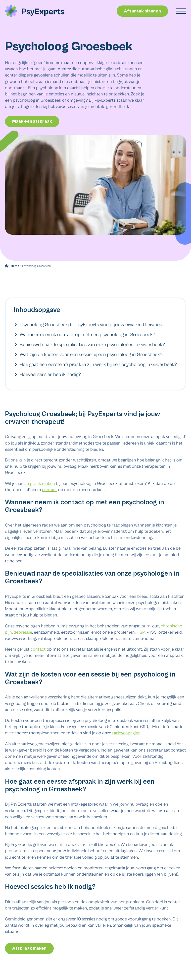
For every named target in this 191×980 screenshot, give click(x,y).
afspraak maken (40, 480)
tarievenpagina (126, 730)
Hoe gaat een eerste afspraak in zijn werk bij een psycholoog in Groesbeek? (95, 365)
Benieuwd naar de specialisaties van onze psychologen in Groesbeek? (89, 345)
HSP (141, 629)
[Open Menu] (181, 11)
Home (15, 266)
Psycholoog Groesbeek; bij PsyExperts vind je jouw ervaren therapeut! (89, 325)
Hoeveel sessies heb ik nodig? (47, 375)
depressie (23, 629)
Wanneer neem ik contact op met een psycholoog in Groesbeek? (84, 335)
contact (50, 487)
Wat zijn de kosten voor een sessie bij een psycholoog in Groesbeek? (88, 355)
